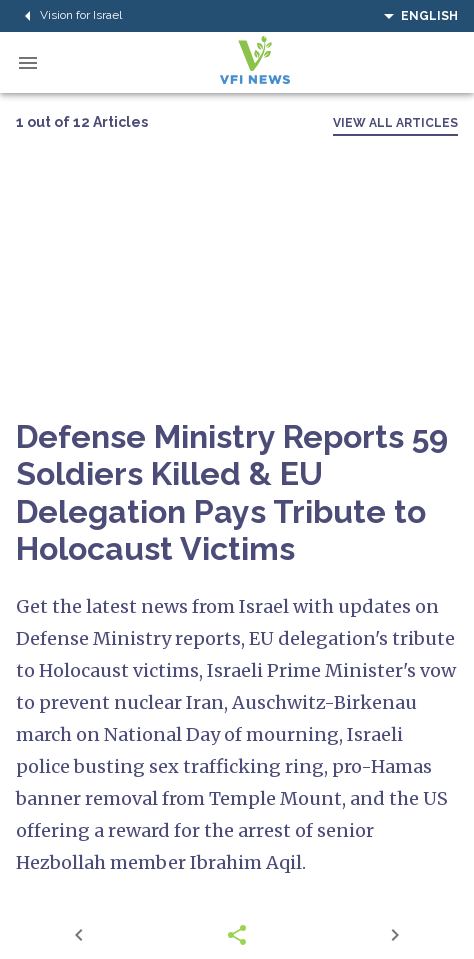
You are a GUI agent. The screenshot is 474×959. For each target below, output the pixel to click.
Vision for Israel (69, 16)
